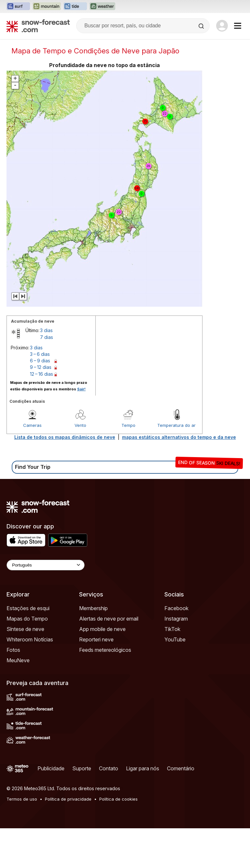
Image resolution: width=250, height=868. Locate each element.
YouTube (175, 639)
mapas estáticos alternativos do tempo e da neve (179, 437)
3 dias (46, 330)
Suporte (82, 768)
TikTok (172, 629)
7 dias (47, 337)
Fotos (13, 650)
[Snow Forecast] (38, 26)
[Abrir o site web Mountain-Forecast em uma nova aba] (47, 7)
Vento (80, 425)
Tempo (128, 425)
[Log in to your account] (222, 26)
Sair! (81, 389)
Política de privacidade (68, 799)
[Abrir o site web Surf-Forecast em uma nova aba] (18, 7)
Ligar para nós (143, 768)
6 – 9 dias (40, 361)
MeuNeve (18, 660)
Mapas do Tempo (27, 619)
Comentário (181, 768)
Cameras (32, 425)
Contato (109, 768)
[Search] (202, 26)
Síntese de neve (25, 629)
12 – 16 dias (42, 374)
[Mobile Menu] (238, 26)
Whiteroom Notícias (30, 639)
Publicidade (51, 768)
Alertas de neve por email (109, 619)
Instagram (176, 619)
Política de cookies (118, 799)
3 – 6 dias (40, 354)
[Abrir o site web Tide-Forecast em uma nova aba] (75, 7)
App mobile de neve (102, 629)
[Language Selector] (46, 565)
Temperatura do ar (176, 425)
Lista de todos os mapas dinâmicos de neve (65, 437)
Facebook (176, 608)
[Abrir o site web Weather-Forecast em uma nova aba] (102, 7)
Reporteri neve (96, 639)
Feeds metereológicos (105, 650)
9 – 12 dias (41, 367)
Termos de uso (22, 799)
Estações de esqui (28, 608)
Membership (93, 608)
